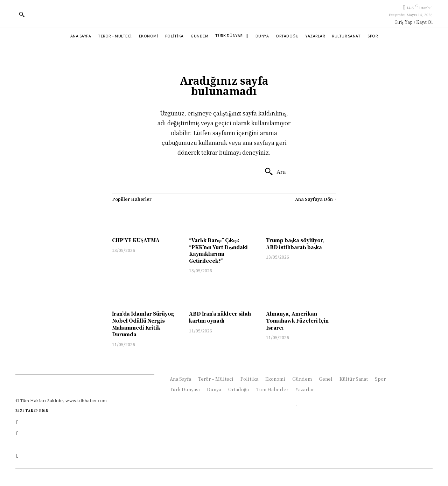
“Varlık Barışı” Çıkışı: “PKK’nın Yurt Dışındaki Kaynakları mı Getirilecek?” (218, 250)
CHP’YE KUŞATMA (136, 240)
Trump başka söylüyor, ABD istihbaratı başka (295, 244)
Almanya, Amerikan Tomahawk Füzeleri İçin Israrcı (297, 320)
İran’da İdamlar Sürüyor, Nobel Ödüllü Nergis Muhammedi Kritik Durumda (143, 324)
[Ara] (275, 172)
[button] (22, 14)
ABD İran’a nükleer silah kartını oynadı (220, 317)
